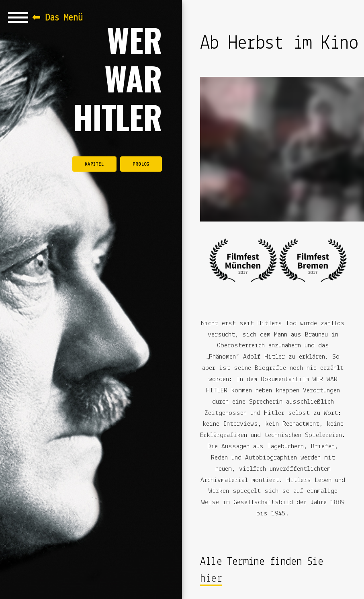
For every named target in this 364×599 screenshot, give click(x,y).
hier (211, 579)
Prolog (141, 164)
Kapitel (94, 164)
